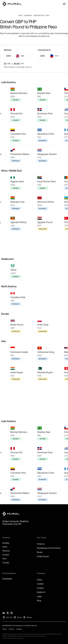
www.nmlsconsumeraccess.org (13, 638)
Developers (7, 579)
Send (5, 547)
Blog (39, 601)
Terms (4, 629)
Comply (6, 563)
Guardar (6, 543)
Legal (39, 596)
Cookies (19, 629)
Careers (40, 584)
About (40, 580)
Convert (6, 555)
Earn (4, 559)
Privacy (11, 629)
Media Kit (41, 592)
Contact (40, 588)
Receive (6, 551)
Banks (40, 552)
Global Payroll (43, 556)
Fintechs (41, 544)
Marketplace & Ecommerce (49, 548)
